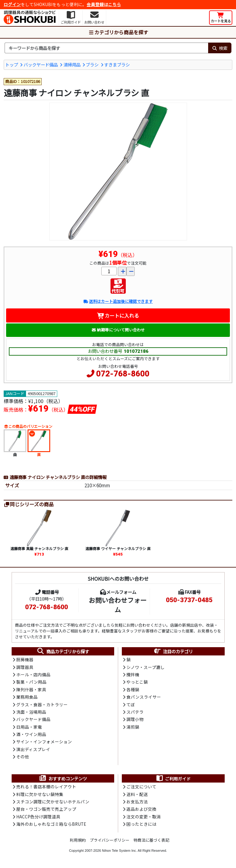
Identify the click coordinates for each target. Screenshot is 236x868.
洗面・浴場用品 (31, 712)
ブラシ (92, 64)
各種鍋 (133, 689)
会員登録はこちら (104, 4)
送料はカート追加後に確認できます (118, 301)
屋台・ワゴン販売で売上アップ (46, 809)
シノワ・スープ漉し (146, 667)
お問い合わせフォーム (118, 605)
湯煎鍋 (133, 727)
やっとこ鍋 (137, 682)
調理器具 (25, 667)
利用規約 (78, 840)
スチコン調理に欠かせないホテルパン (53, 802)
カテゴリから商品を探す (118, 32)
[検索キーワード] (106, 48)
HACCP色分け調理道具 (38, 817)
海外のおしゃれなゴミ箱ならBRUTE (51, 824)
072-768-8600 (123, 374)
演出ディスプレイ (33, 749)
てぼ (131, 704)
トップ (12, 64)
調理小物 (135, 719)
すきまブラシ (117, 64)
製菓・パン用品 (31, 682)
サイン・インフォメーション (44, 742)
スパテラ (135, 712)
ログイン (12, 4)
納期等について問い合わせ (118, 330)
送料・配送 (137, 794)
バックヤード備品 (41, 64)
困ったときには (141, 824)
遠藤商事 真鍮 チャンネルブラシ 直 (39, 548)
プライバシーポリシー (110, 840)
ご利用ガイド (173, 779)
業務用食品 (27, 697)
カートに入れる (118, 315)
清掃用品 (72, 64)
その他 (23, 757)
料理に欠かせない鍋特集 (40, 794)
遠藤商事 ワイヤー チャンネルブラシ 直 (118, 548)
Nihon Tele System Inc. (119, 851)
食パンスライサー (144, 697)
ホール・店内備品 (33, 674)
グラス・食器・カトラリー (42, 704)
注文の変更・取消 (144, 817)
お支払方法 (137, 802)
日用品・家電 (29, 727)
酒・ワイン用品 (31, 734)
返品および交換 (141, 809)
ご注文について (141, 787)
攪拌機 (133, 674)
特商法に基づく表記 (151, 840)
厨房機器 (25, 659)
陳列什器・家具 (31, 689)
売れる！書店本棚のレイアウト (46, 787)
